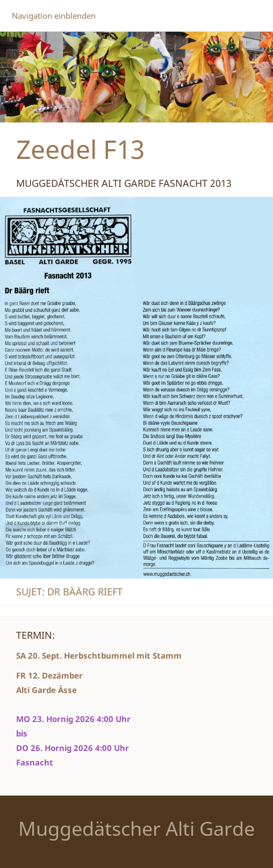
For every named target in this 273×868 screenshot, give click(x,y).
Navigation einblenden (54, 16)
